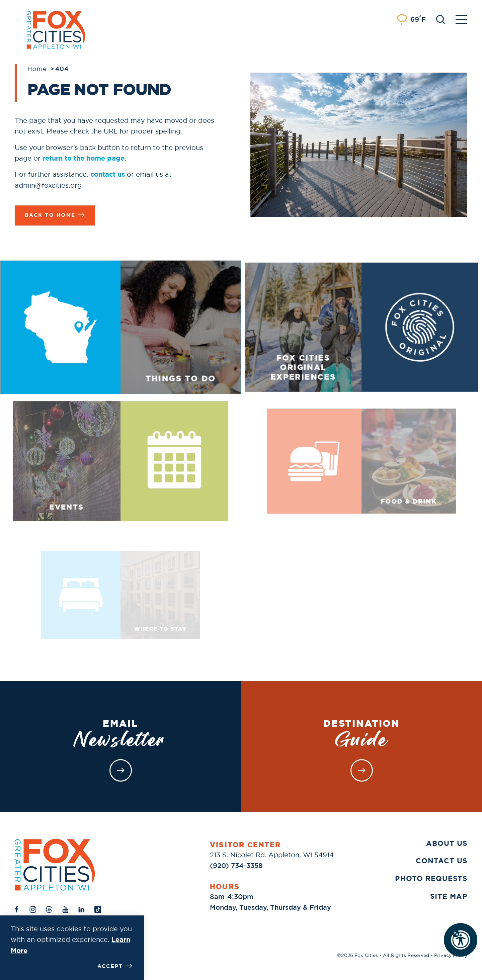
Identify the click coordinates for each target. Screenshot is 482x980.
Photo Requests (431, 879)
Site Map (449, 896)
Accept (115, 966)
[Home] (55, 865)
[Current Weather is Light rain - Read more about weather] (411, 19)
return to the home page (84, 158)
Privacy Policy (451, 955)
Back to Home (55, 215)
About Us (447, 843)
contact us (108, 174)
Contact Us (441, 861)
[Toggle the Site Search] (441, 19)
